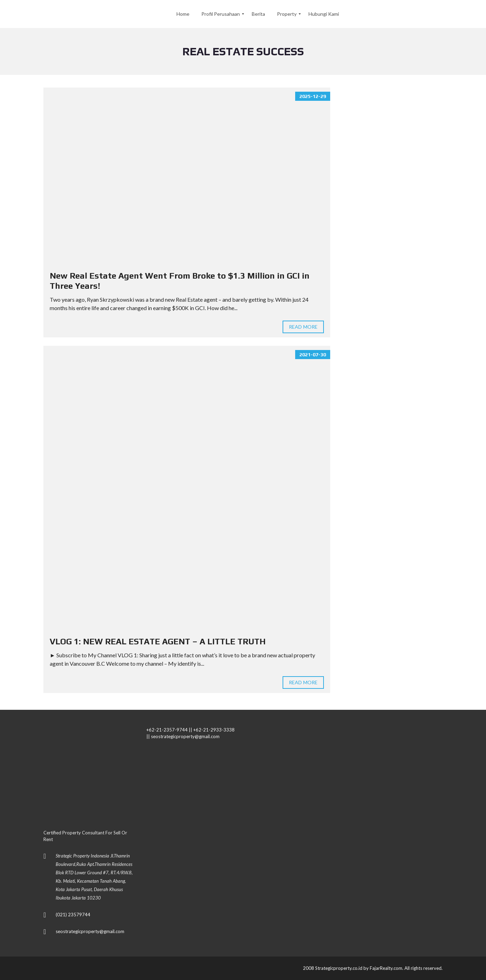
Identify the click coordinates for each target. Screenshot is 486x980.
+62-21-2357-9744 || (169, 730)
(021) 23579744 (73, 915)
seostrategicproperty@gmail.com (90, 931)
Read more (303, 327)
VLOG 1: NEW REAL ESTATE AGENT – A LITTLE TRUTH (158, 641)
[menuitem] (183, 14)
